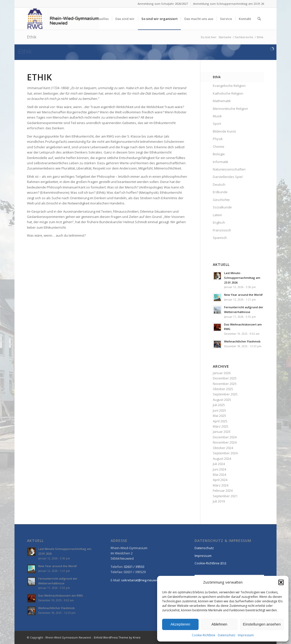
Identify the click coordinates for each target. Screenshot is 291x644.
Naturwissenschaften (229, 169)
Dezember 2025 (225, 378)
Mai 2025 (219, 416)
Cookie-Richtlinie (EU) (210, 563)
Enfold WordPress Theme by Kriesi (117, 637)
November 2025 (225, 384)
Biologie (219, 154)
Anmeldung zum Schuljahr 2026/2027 (163, 4)
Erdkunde (220, 192)
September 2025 (225, 394)
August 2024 (222, 459)
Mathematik (222, 101)
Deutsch (219, 184)
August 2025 (222, 400)
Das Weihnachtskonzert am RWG (61, 595)
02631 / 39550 (134, 567)
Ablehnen (219, 624)
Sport (217, 124)
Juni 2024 (219, 469)
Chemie (219, 147)
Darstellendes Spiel (228, 177)
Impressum (246, 635)
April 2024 (220, 480)
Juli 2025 (219, 405)
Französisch (222, 230)
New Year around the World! (243, 295)
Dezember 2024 (225, 437)
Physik (218, 139)
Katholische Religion (228, 93)
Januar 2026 (222, 373)
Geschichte (221, 200)
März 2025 (221, 426)
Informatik (221, 162)
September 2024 (225, 453)
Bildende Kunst (224, 131)
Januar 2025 (222, 432)
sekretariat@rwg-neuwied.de (143, 580)
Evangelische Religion (229, 86)
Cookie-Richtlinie (204, 635)
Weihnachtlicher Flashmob (242, 341)
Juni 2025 (219, 410)
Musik (217, 116)
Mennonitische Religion (230, 109)
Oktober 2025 (223, 389)
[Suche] (259, 19)
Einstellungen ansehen (262, 624)
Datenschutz (227, 635)
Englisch (219, 222)
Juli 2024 (219, 464)
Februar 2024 (223, 490)
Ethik (32, 37)
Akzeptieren (180, 624)
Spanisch (220, 238)
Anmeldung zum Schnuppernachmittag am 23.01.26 (229, 4)
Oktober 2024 (223, 448)
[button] (281, 582)
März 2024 (221, 485)
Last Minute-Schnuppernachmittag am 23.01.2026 (242, 278)
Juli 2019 (219, 501)
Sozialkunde (222, 207)
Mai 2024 (219, 475)
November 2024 (225, 442)
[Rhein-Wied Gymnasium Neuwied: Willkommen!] (63, 19)
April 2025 (220, 421)
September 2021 (225, 496)
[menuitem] (163, 4)
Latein (217, 215)
